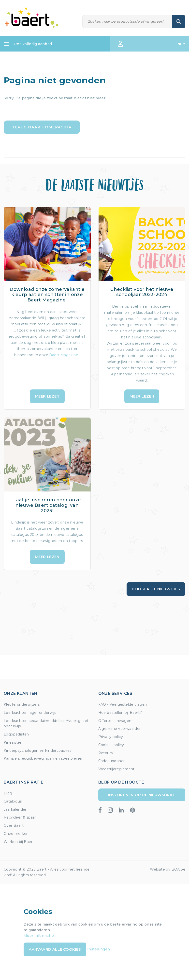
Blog (8, 793)
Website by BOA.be (168, 869)
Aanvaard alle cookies (55, 949)
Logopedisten (16, 734)
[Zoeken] (127, 22)
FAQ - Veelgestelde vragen (123, 704)
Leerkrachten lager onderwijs (30, 713)
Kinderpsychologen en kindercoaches (38, 751)
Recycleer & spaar (20, 817)
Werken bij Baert (19, 842)
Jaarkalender (15, 809)
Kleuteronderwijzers (22, 704)
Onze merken (16, 834)
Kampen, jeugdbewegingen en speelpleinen (44, 758)
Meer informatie (39, 936)
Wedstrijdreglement (116, 769)
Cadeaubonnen (112, 761)
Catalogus (13, 801)
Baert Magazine (64, 355)
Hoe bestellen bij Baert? (120, 713)
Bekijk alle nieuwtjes (156, 589)
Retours (106, 753)
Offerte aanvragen (115, 721)
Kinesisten (13, 742)
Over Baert (14, 825)
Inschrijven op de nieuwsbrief (142, 795)
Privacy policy (111, 737)
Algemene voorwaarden (120, 729)
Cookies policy (111, 745)
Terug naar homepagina (42, 127)
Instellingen (99, 949)
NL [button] (180, 44)
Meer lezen (47, 396)
